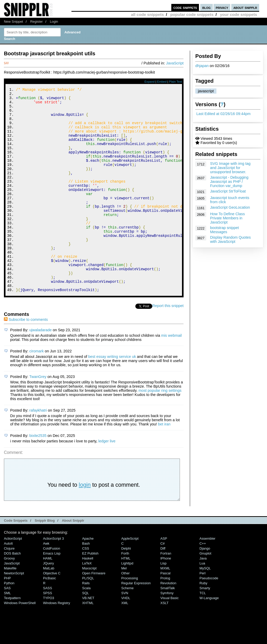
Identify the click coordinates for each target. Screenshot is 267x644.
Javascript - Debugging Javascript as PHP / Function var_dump (229, 182)
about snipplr (245, 7)
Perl (202, 612)
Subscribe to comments (26, 358)
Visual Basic (169, 636)
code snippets (185, 7)
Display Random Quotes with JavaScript (230, 239)
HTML (126, 597)
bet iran (164, 462)
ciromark (37, 389)
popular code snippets (192, 14)
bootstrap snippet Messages (224, 230)
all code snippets (147, 14)
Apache (88, 577)
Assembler (207, 577)
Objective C (52, 612)
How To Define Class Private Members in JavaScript (227, 218)
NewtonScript (14, 612)
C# (163, 582)
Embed (162, 82)
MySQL (205, 607)
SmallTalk (168, 626)
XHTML (88, 641)
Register (37, 22)
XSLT (164, 641)
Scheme (128, 626)
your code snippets (238, 14)
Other (125, 612)
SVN (125, 631)
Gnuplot (205, 592)
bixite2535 (38, 474)
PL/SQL (88, 616)
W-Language (209, 636)
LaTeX (87, 602)
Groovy (9, 597)
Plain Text (175, 82)
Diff (163, 587)
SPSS (48, 631)
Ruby (203, 621)
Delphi (126, 587)
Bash (86, 582)
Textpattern (12, 636)
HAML (48, 597)
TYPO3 (48, 636)
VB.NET (88, 636)
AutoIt (8, 582)
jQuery (48, 602)
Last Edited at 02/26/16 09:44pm (223, 114)
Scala (86, 626)
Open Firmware (94, 612)
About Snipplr (73, 559)
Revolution (168, 621)
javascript (206, 91)
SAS (7, 626)
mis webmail (171, 374)
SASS (48, 626)
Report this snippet (168, 344)
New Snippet (13, 22)
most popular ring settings (160, 429)
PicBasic (50, 616)
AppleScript (130, 577)
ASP (164, 577)
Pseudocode (209, 616)
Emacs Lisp (52, 592)
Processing (130, 616)
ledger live (107, 479)
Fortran (166, 592)
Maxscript (89, 607)
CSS (86, 587)
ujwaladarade (41, 368)
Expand (150, 82)
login (85, 523)
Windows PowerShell (20, 641)
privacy (222, 7)
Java (203, 597)
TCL (203, 631)
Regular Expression (136, 621)
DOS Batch (12, 592)
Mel (124, 607)
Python (9, 621)
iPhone (166, 597)
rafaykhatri (38, 449)
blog (207, 7)
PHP (7, 616)
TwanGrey (38, 415)
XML (125, 641)
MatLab (49, 607)
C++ (203, 582)
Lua (202, 602)
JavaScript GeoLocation (230, 207)
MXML (165, 607)
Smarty (205, 626)
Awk (46, 582)
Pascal (165, 612)
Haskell (88, 597)
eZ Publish (90, 592)
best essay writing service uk (112, 395)
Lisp (163, 602)
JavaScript (175, 63)
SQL (86, 631)
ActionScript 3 (53, 577)
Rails (86, 621)
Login (54, 22)
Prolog (165, 616)
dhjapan (202, 66)
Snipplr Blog (45, 559)
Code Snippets (16, 559)
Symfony (167, 631)
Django (205, 587)
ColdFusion (52, 587)
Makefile (10, 607)
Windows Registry (57, 641)
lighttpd (127, 602)
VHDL (126, 636)
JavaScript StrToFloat (228, 191)
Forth (125, 592)
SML (7, 631)
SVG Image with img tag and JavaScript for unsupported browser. (230, 168)
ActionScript (13, 577)
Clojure (9, 587)
